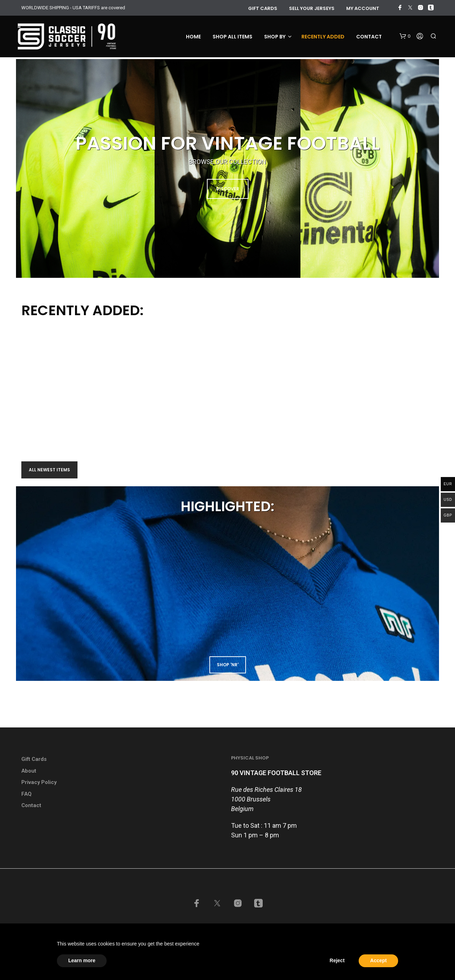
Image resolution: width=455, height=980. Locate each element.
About (29, 771)
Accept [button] (378, 960)
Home (193, 37)
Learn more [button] (82, 960)
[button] (405, 36)
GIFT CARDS (263, 8)
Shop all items (232, 37)
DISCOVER (228, 189)
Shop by (275, 37)
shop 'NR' (228, 665)
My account (363, 8)
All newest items (49, 470)
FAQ (26, 794)
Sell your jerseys (312, 8)
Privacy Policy (39, 782)
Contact (369, 37)
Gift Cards (34, 759)
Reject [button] (337, 960)
